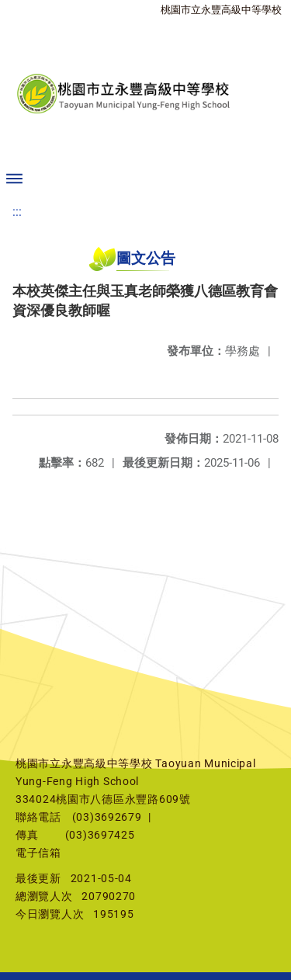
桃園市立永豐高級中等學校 (221, 10)
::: (17, 212)
